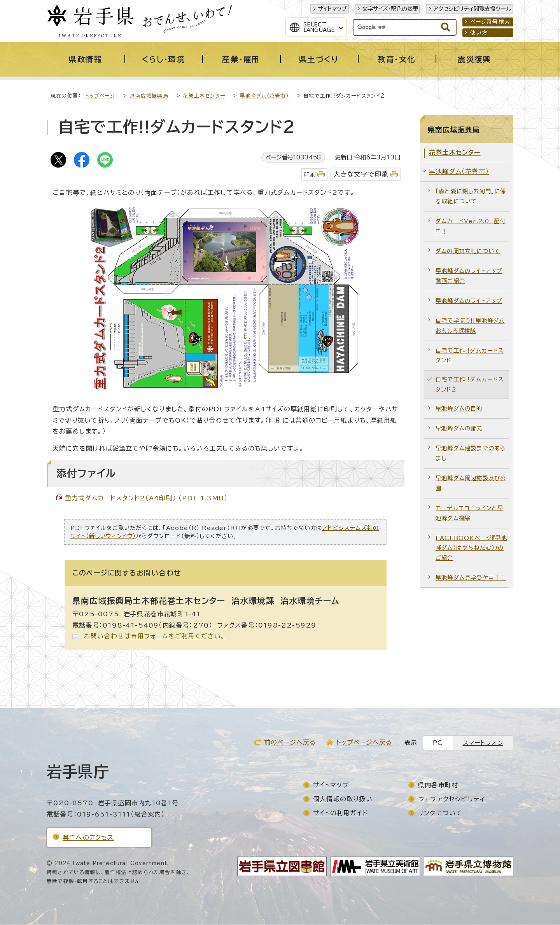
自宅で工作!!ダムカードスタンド (470, 356)
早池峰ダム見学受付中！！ (471, 578)
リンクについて (440, 813)
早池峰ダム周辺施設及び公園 (471, 483)
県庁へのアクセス (88, 838)
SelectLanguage (319, 27)
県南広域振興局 (149, 96)
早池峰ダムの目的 (459, 409)
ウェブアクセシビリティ (451, 799)
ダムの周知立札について (468, 251)
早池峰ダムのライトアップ (469, 301)
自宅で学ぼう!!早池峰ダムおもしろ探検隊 (470, 326)
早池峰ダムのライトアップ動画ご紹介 (469, 276)
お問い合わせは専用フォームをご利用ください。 (155, 636)
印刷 (310, 175)
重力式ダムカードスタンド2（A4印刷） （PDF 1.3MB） (146, 498)
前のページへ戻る (290, 743)
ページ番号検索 (490, 22)
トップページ (100, 96)
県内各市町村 (438, 785)
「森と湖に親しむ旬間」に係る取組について (471, 197)
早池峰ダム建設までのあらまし (471, 454)
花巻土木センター (204, 96)
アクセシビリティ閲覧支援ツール (472, 9)
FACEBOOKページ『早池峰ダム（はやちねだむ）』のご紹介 (471, 548)
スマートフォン (483, 743)
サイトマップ (332, 9)
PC (438, 743)
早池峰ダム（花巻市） (264, 96)
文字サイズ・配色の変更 (390, 9)
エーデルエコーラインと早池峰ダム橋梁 (469, 513)
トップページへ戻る (364, 743)
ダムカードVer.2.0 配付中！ (471, 226)
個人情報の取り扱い (343, 799)
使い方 (479, 33)
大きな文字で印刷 (361, 174)
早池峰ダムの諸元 (459, 429)
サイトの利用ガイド (340, 813)
